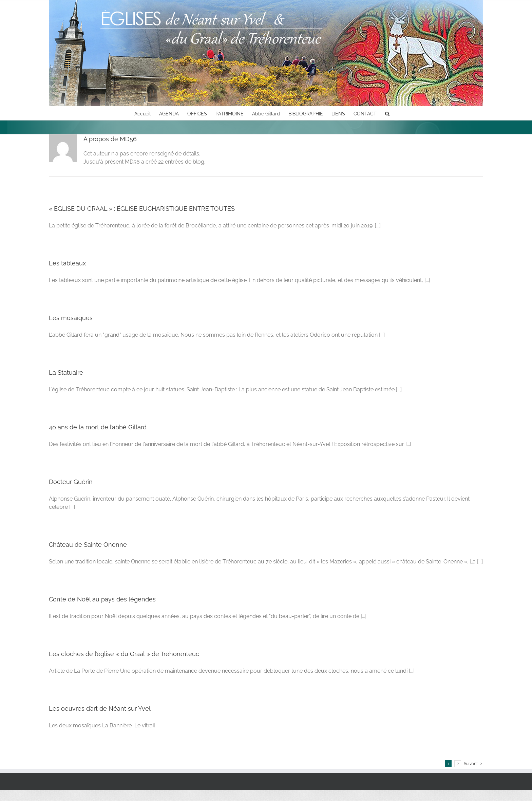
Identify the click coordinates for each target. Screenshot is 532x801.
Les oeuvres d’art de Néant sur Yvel (100, 709)
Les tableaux (67, 263)
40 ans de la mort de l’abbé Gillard (98, 427)
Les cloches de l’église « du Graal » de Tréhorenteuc (124, 654)
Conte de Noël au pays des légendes (102, 599)
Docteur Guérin (71, 482)
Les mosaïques (71, 318)
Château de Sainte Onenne (88, 545)
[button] (387, 113)
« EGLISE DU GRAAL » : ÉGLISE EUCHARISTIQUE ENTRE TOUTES (142, 209)
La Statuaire (66, 372)
